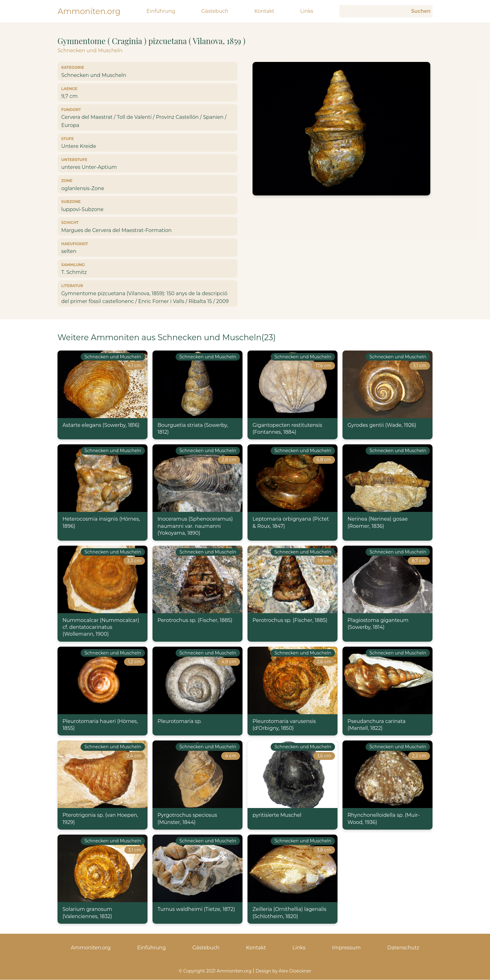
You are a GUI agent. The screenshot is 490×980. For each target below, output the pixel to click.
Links (307, 11)
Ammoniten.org (89, 11)
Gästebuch (215, 11)
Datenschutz (403, 948)
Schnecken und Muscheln (90, 51)
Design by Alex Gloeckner (283, 971)
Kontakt (265, 11)
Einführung (162, 11)
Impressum (346, 948)
